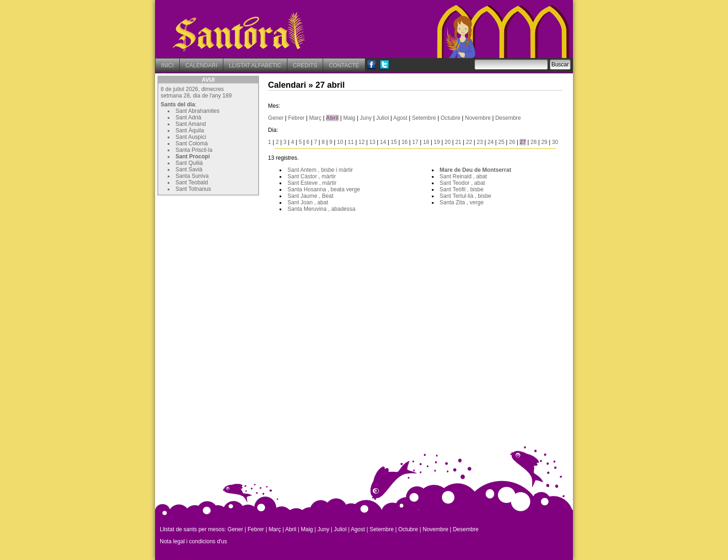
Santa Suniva (192, 176)
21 (458, 142)
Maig (349, 118)
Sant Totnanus (193, 189)
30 (555, 142)
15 (393, 142)
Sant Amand (191, 124)
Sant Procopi (193, 156)
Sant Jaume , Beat (310, 196)
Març (315, 118)
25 (501, 142)
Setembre (424, 118)
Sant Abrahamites (198, 111)
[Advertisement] (227, 256)
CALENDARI (201, 65)
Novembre (478, 118)
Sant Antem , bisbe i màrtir (320, 170)
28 (534, 142)
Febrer (296, 118)
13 (372, 142)
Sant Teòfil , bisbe (462, 189)
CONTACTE (344, 65)
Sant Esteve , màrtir (312, 183)
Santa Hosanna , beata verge (324, 189)
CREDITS (305, 65)
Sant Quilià (189, 163)
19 (437, 142)
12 (361, 142)
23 (480, 142)
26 (512, 142)
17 (415, 142)
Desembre (508, 118)
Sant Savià (189, 169)
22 (469, 142)
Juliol (382, 118)
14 (383, 142)
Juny (366, 118)
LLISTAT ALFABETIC (255, 65)
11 (351, 142)
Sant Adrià (188, 117)
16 (405, 142)
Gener (276, 118)
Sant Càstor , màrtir (312, 176)
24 (491, 142)
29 (544, 142)
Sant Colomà (192, 143)
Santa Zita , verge (462, 202)
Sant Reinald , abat (463, 176)
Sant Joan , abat (308, 202)
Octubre (451, 118)
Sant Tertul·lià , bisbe (465, 196)
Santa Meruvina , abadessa (321, 209)
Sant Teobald (192, 182)
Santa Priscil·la (194, 150)
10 (340, 142)
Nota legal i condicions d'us (193, 541)
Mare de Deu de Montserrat (475, 170)
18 (426, 142)
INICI (167, 65)
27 (523, 142)
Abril (332, 118)
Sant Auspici (191, 137)
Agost (400, 118)
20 (447, 142)
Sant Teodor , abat (462, 183)
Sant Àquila (190, 130)
